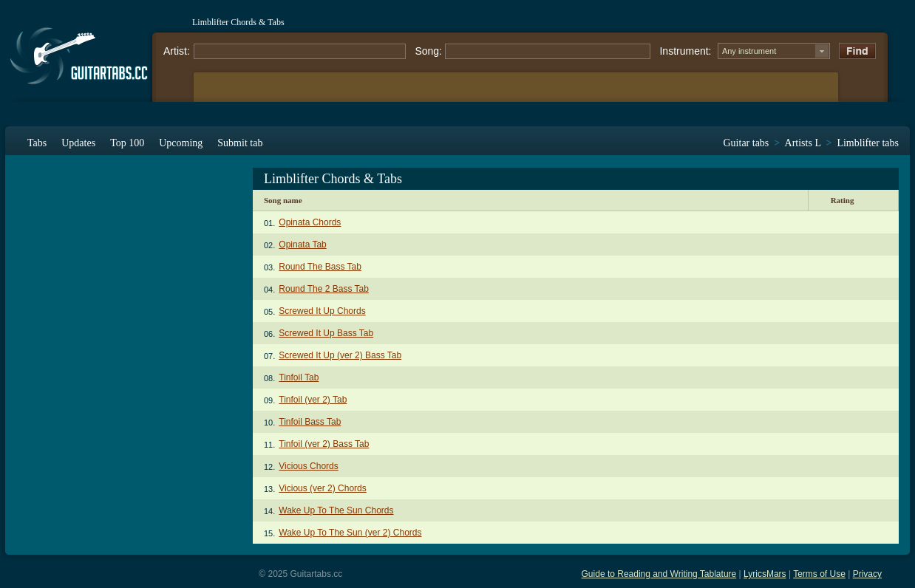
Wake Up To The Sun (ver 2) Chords (350, 533)
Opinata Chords (310, 222)
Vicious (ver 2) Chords (323, 488)
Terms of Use (819, 574)
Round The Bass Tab (320, 267)
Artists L (803, 143)
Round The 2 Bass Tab (324, 289)
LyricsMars (765, 574)
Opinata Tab (303, 245)
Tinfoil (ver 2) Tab (313, 400)
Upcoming (181, 143)
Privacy (867, 574)
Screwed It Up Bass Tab (326, 333)
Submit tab (240, 143)
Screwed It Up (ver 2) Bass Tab (340, 355)
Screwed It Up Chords (322, 311)
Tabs (37, 143)
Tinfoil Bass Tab (310, 422)
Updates (78, 143)
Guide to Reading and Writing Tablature (659, 574)
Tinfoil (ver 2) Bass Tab (324, 444)
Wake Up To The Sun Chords (336, 510)
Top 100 (127, 143)
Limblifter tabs (868, 143)
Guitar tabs (746, 143)
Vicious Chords (308, 466)
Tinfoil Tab (299, 377)
